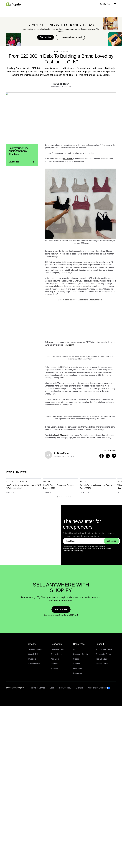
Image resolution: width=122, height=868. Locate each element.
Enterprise (9, 848)
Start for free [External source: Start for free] (10, 859)
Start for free (10, 855)
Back (29, 42)
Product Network (21, 842)
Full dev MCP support (23, 844)
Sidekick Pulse (20, 840)
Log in (7, 852)
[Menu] (6, 861)
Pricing (8, 846)
